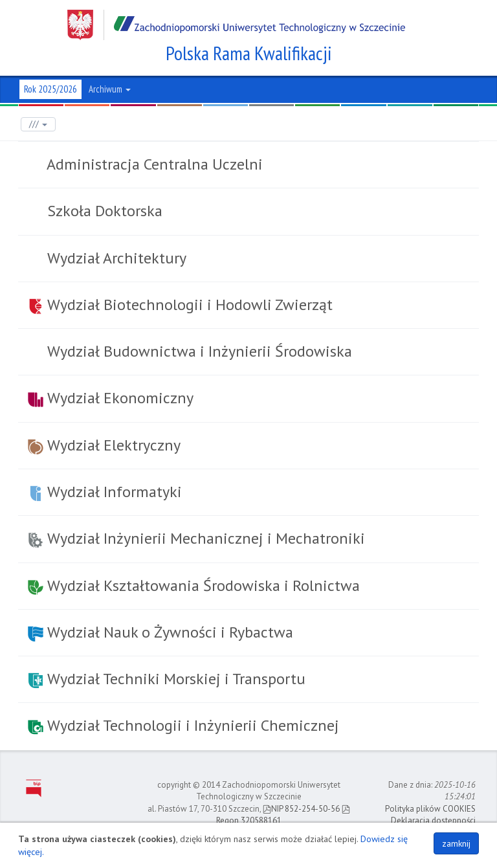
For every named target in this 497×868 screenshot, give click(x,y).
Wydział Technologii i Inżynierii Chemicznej (183, 725)
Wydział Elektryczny (104, 445)
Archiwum (110, 89)
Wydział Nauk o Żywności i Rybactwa (160, 632)
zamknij (456, 843)
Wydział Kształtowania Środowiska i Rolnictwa (194, 585)
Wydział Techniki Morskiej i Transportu (167, 679)
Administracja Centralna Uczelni (153, 164)
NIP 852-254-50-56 (301, 809)
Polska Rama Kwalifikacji (249, 53)
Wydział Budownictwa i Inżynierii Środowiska (198, 351)
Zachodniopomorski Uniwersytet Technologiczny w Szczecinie (236, 25)
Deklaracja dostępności (433, 820)
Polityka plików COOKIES (430, 809)
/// (38, 124)
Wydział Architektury (115, 258)
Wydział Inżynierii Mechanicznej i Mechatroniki (196, 538)
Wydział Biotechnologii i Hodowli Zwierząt (180, 305)
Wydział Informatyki (105, 492)
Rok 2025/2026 (50, 89)
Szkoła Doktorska (103, 211)
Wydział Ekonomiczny (111, 398)
